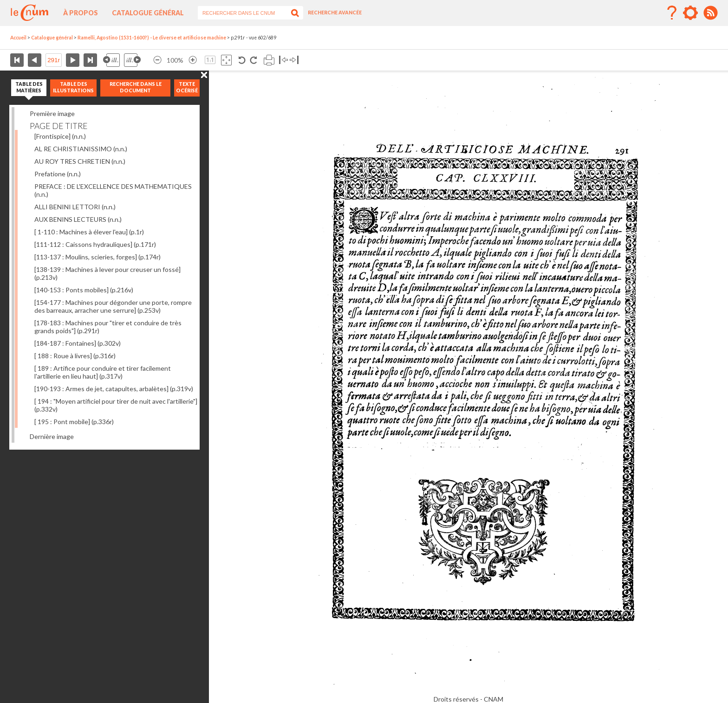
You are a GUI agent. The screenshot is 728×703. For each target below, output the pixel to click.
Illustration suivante (132, 60)
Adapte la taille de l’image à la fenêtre (226, 60)
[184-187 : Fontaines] (78, 343)
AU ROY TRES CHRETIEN (80, 161)
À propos (81, 13)
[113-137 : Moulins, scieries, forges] (97, 257)
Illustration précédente (111, 60)
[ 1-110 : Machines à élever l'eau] (89, 232)
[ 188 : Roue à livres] (75, 356)
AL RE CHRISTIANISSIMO (81, 149)
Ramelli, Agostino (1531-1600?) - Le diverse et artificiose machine (152, 38)
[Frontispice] (60, 136)
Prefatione (58, 174)
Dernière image (52, 436)
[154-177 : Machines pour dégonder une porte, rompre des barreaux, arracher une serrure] (113, 306)
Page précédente (35, 60)
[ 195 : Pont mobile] (74, 422)
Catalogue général (148, 13)
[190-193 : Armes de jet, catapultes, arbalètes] (114, 389)
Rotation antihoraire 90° (242, 60)
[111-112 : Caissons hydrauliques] (95, 244)
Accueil (18, 38)
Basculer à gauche (283, 60)
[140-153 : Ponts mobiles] (84, 290)
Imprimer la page (269, 60)
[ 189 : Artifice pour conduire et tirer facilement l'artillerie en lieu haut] (103, 372)
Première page (17, 60)
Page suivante (73, 60)
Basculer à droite (294, 60)
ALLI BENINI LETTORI (75, 207)
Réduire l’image (157, 60)
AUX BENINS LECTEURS (78, 219)
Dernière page (90, 60)
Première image (52, 113)
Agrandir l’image (193, 60)
